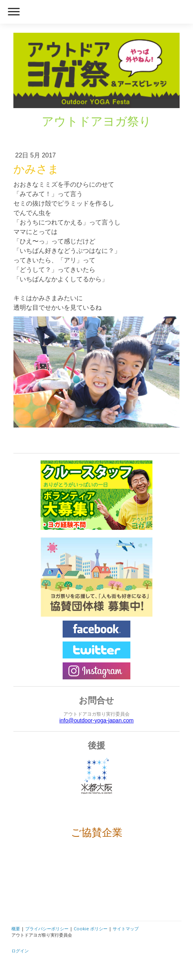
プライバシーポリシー (47, 929)
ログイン (20, 951)
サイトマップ (126, 929)
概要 (16, 929)
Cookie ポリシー (91, 929)
